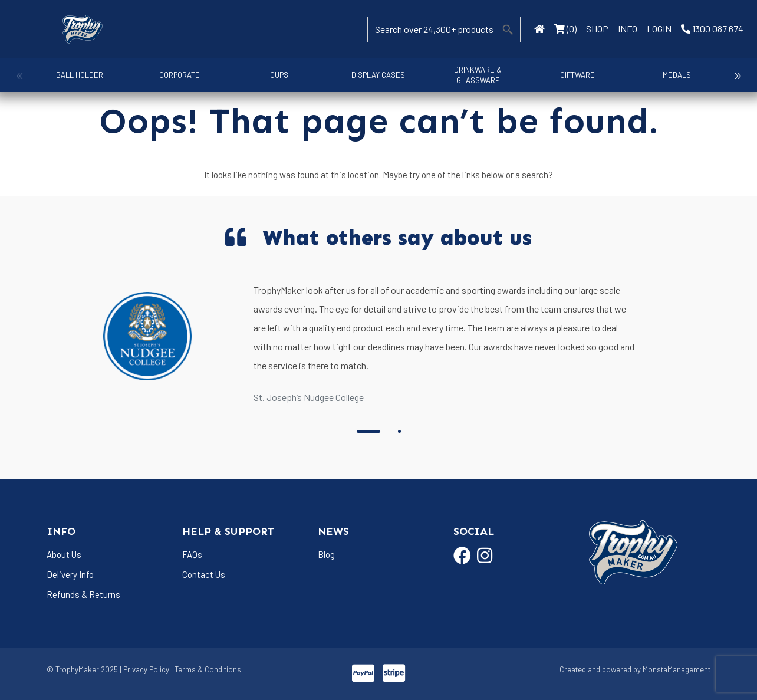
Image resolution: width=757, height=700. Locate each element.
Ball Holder (79, 75)
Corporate (177, 75)
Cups (275, 75)
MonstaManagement (677, 669)
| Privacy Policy (144, 669)
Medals (667, 75)
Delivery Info (70, 574)
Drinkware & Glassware (471, 75)
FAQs (192, 554)
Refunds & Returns (83, 594)
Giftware (569, 75)
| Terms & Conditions (206, 669)
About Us (64, 554)
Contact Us (204, 574)
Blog (326, 554)
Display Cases (373, 75)
